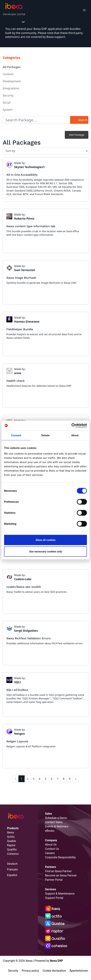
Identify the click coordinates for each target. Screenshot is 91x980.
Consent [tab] (16, 435)
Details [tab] (45, 435)
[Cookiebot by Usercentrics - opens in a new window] (71, 425)
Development (12, 81)
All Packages (12, 67)
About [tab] (75, 435)
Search (83, 120)
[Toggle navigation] (84, 11)
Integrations (11, 88)
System (8, 110)
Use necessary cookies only (45, 552)
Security (8, 95)
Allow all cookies (45, 540)
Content (8, 74)
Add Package (77, 135)
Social (7, 102)
